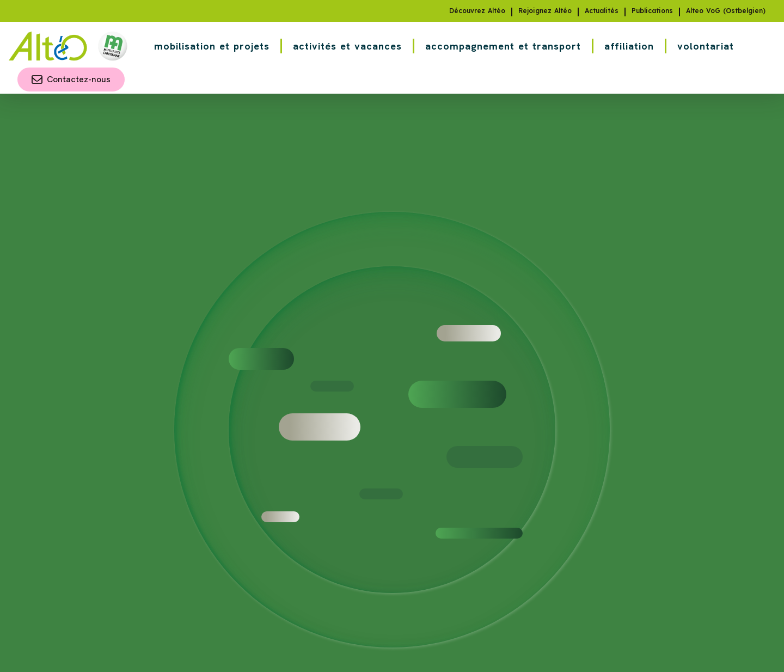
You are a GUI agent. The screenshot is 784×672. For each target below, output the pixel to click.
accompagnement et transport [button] (503, 46)
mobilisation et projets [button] (212, 46)
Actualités (602, 11)
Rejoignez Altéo (545, 11)
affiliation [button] (629, 46)
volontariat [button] (706, 46)
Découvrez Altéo (477, 11)
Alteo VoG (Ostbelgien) (726, 11)
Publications (652, 11)
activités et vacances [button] (347, 46)
